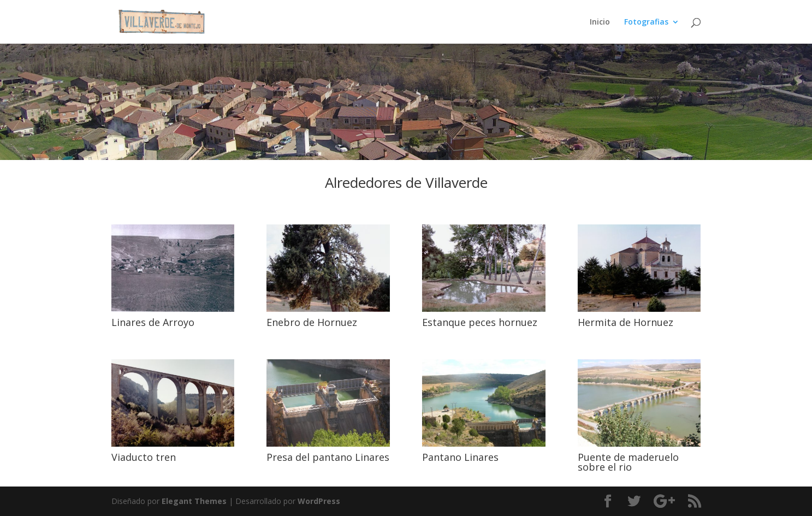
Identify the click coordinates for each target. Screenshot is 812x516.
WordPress (319, 501)
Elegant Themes (194, 501)
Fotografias (646, 22)
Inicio (600, 22)
